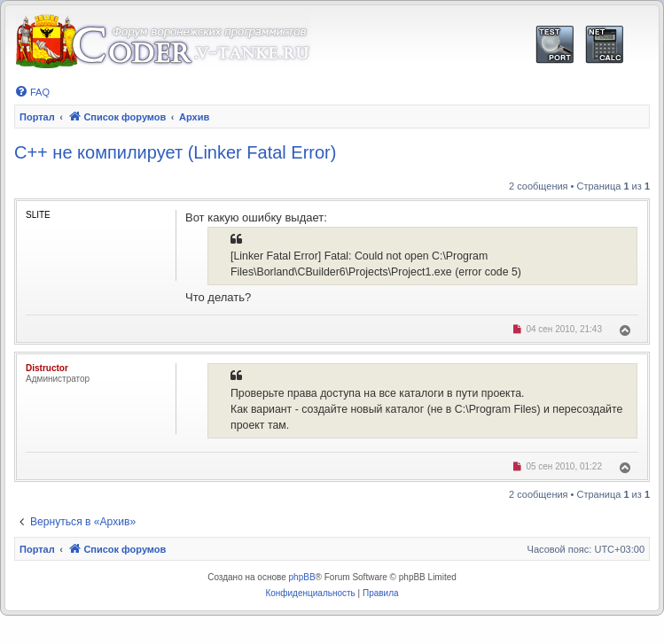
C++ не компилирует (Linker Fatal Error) (175, 152)
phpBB (302, 577)
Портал (37, 117)
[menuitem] (32, 92)
